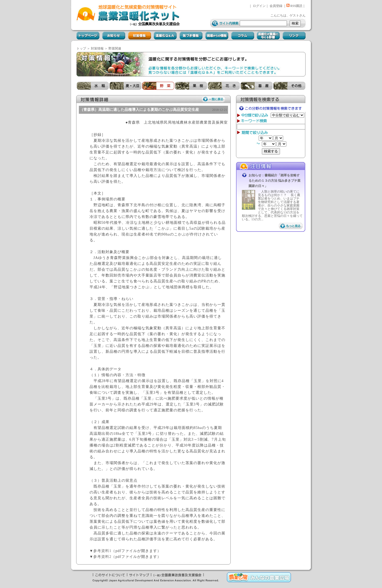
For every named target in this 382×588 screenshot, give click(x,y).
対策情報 (97, 48)
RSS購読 (294, 6)
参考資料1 (102, 551)
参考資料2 (102, 557)
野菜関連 (115, 48)
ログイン (259, 6)
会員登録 (276, 6)
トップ (81, 48)
